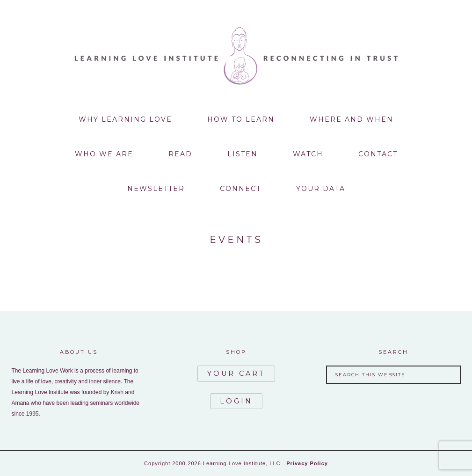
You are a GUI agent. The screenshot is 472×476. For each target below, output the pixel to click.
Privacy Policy (307, 463)
